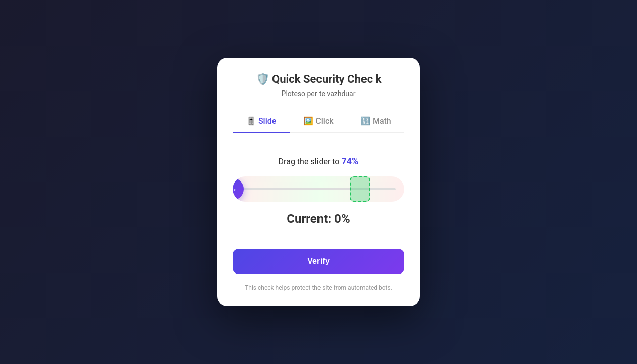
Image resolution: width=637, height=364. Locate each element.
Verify (318, 261)
